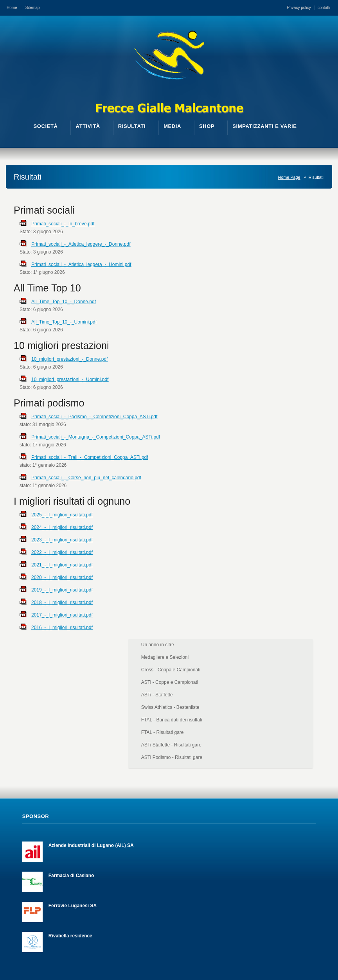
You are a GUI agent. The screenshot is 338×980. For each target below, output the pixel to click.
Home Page (289, 177)
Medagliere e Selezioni (290, 224)
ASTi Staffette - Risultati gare (297, 312)
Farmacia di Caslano (71, 737)
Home (12, 8)
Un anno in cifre (283, 212)
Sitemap (33, 8)
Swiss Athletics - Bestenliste (296, 274)
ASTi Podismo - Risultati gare (297, 324)
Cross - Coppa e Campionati (296, 237)
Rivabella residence (70, 798)
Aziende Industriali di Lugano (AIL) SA (91, 707)
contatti (324, 8)
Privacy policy (299, 8)
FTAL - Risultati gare (288, 299)
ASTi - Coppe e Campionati (295, 249)
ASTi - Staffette (283, 262)
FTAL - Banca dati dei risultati (297, 287)
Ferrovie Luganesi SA (73, 768)
